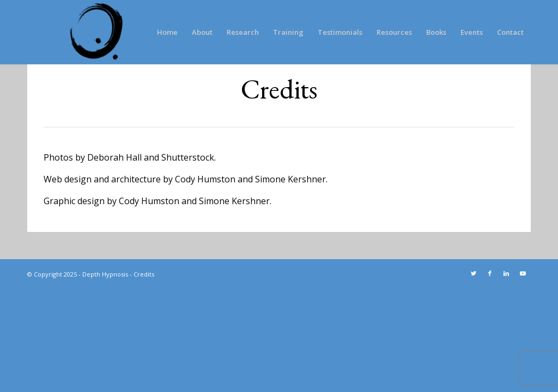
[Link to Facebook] (490, 273)
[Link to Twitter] (474, 273)
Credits (144, 274)
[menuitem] (167, 32)
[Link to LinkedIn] (506, 273)
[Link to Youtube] (523, 273)
